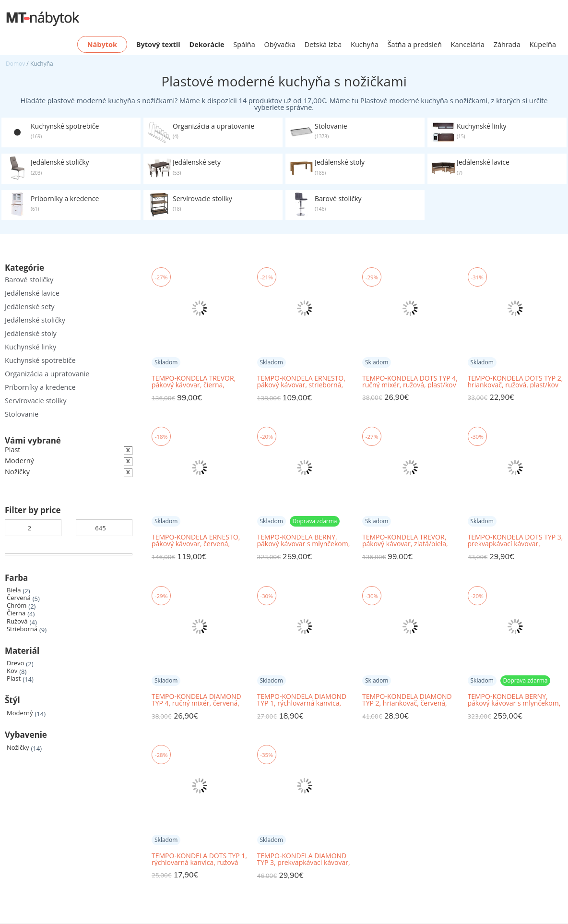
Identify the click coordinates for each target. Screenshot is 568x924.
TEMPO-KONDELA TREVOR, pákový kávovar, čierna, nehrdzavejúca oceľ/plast (194, 382)
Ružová (17, 621)
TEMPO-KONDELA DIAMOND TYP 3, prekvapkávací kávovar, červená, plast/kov (304, 859)
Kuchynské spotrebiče (40, 360)
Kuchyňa (365, 44)
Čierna (16, 613)
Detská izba (323, 44)
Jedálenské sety (30, 306)
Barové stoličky (29, 280)
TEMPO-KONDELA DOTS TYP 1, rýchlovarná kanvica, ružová (199, 859)
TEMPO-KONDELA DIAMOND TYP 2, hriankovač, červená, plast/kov (407, 700)
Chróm (17, 606)
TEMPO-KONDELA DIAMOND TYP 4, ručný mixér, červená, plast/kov (196, 700)
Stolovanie (22, 414)
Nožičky (18, 748)
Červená (19, 598)
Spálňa (244, 44)
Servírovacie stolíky (35, 401)
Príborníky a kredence (40, 387)
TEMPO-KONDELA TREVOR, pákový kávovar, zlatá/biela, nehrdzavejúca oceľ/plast (405, 541)
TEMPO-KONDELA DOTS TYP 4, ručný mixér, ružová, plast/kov (410, 382)
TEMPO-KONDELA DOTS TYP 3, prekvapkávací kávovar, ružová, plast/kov (515, 541)
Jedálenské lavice (32, 293)
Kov (12, 671)
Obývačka (280, 44)
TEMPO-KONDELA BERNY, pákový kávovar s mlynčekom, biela (514, 700)
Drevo (15, 663)
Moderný (20, 713)
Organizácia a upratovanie (47, 374)
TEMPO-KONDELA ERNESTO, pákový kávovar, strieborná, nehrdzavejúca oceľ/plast (301, 382)
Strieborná (22, 629)
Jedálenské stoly (31, 333)
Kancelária (468, 44)
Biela (14, 590)
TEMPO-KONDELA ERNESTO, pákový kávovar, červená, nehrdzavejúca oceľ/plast (196, 541)
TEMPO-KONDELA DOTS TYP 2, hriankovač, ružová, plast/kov (515, 382)
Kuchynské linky (30, 347)
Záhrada (507, 44)
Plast (14, 678)
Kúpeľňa (543, 44)
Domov (15, 64)
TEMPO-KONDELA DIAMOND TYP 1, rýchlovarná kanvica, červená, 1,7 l (302, 700)
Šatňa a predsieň (415, 44)
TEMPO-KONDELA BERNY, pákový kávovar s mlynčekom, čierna (304, 541)
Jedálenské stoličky (35, 320)
